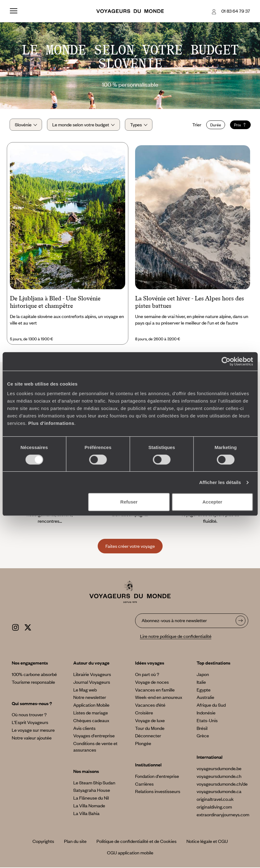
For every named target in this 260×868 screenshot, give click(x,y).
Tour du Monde (150, 728)
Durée (215, 125)
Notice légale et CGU (207, 842)
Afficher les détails (220, 482)
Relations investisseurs (158, 792)
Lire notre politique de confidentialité (176, 636)
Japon (203, 675)
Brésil (202, 728)
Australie (205, 698)
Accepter (212, 502)
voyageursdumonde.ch (219, 777)
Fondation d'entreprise (157, 777)
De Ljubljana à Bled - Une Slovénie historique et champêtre (55, 303)
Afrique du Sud (211, 705)
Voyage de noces (152, 683)
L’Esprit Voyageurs (30, 723)
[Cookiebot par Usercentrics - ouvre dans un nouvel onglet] (226, 361)
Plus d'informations (51, 423)
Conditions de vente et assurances (95, 747)
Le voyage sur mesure (33, 731)
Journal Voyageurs (92, 683)
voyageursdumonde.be (219, 769)
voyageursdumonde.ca (219, 792)
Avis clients (84, 728)
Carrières (144, 784)
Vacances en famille (155, 690)
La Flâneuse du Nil (91, 798)
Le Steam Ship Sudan (94, 783)
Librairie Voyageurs (92, 675)
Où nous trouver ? (29, 715)
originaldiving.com (214, 807)
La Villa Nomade (89, 806)
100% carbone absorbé (34, 675)
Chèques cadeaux (91, 721)
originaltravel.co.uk (215, 800)
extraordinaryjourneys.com (223, 815)
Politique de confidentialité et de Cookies (136, 842)
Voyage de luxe (150, 721)
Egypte (204, 690)
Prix (240, 125)
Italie (201, 683)
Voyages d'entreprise (94, 736)
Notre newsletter (90, 698)
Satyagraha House (92, 791)
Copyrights (43, 842)
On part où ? (147, 675)
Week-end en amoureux (159, 698)
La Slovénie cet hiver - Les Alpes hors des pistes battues (190, 303)
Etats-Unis (207, 721)
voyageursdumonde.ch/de (222, 784)
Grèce (203, 736)
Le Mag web (85, 690)
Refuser (129, 502)
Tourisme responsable (33, 683)
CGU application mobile (130, 853)
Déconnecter (148, 736)
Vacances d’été (150, 705)
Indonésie (206, 713)
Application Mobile (91, 705)
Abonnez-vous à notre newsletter (174, 621)
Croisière (144, 713)
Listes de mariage (91, 713)
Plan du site (75, 842)
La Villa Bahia (86, 814)
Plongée (143, 744)
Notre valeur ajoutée (32, 738)
